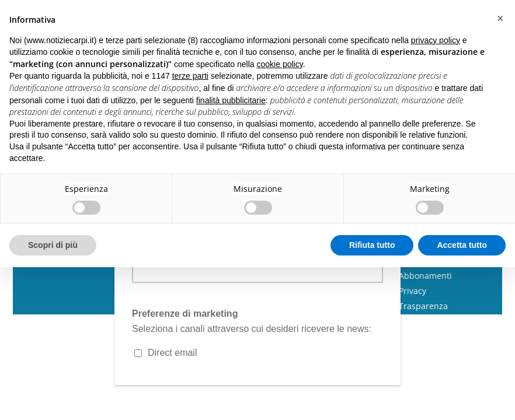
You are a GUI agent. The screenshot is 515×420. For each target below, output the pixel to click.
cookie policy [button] (280, 64)
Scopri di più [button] (53, 245)
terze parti (190, 76)
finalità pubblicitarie (231, 100)
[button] (500, 19)
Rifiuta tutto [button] (372, 245)
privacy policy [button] (436, 40)
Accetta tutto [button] (462, 245)
